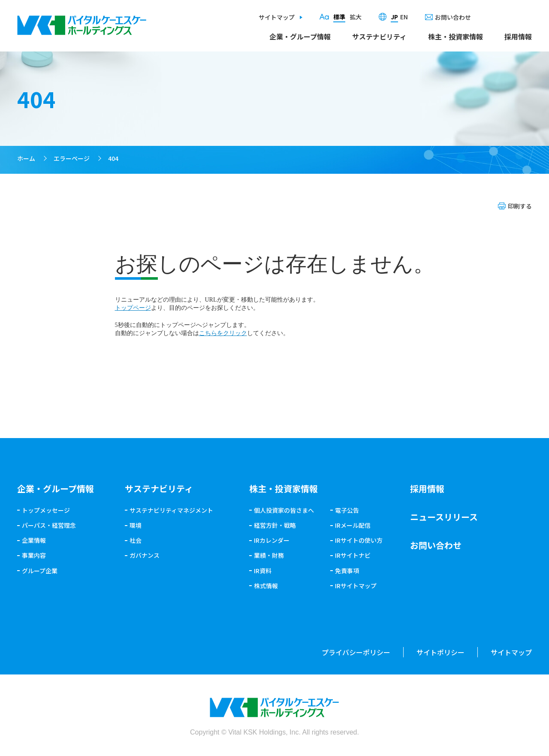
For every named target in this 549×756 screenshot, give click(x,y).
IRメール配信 (353, 525)
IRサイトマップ (356, 586)
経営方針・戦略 (275, 525)
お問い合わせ (453, 17)
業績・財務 (269, 555)
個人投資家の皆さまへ (284, 510)
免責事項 (347, 571)
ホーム (26, 158)
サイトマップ (277, 17)
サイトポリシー (440, 652)
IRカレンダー (272, 540)
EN (404, 17)
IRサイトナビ (353, 555)
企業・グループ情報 (300, 36)
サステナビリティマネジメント (171, 510)
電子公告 (347, 510)
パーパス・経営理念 (49, 525)
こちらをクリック (223, 333)
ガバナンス (145, 555)
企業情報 (34, 540)
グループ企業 (40, 571)
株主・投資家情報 (455, 36)
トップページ (133, 308)
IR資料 (263, 571)
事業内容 (34, 555)
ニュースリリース (444, 517)
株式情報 (266, 586)
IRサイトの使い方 (359, 540)
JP (394, 17)
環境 (136, 525)
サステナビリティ (379, 36)
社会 (136, 540)
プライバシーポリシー (356, 652)
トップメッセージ (46, 510)
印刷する (520, 206)
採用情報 (518, 36)
